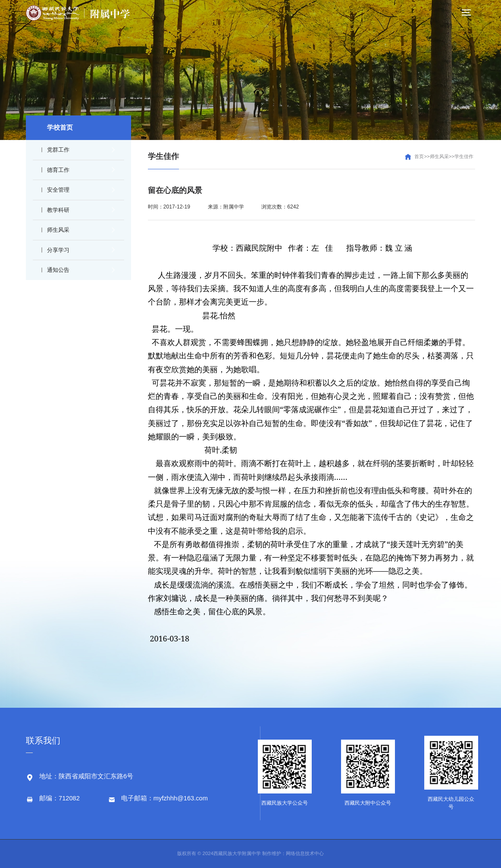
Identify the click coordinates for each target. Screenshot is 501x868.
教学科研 (81, 210)
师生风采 (81, 230)
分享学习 (81, 250)
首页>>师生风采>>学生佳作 (444, 156)
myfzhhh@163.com (181, 798)
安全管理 (81, 190)
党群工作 (81, 150)
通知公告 (81, 270)
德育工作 (81, 170)
